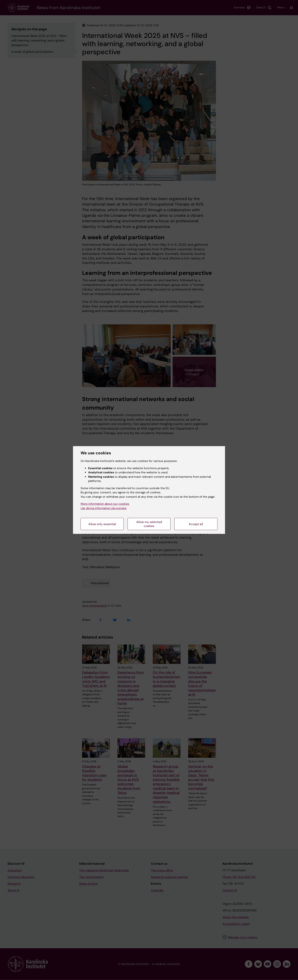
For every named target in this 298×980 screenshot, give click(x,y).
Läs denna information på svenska (103, 508)
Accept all (196, 524)
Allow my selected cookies (149, 524)
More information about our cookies (105, 504)
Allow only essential (102, 524)
